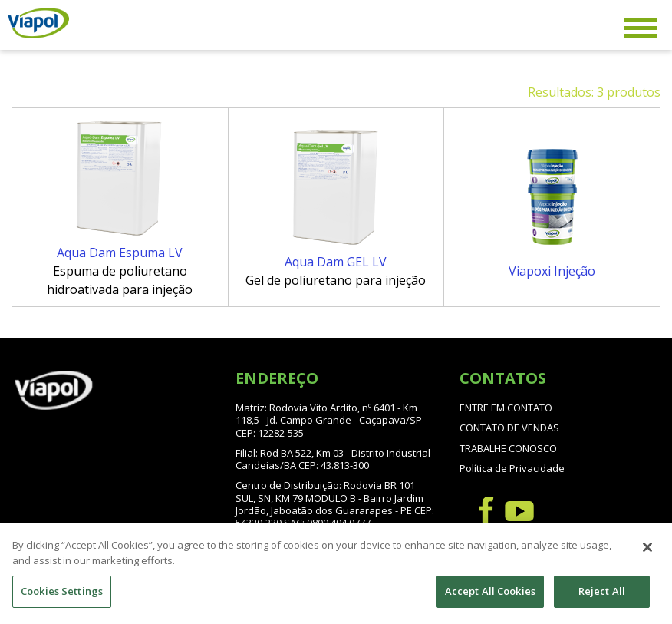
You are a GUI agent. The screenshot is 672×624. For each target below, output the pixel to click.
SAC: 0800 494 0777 (327, 523)
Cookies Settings (62, 600)
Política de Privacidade (512, 468)
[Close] (647, 556)
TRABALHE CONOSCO (508, 448)
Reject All (602, 600)
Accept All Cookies (490, 600)
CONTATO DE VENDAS (509, 428)
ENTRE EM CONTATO (506, 408)
